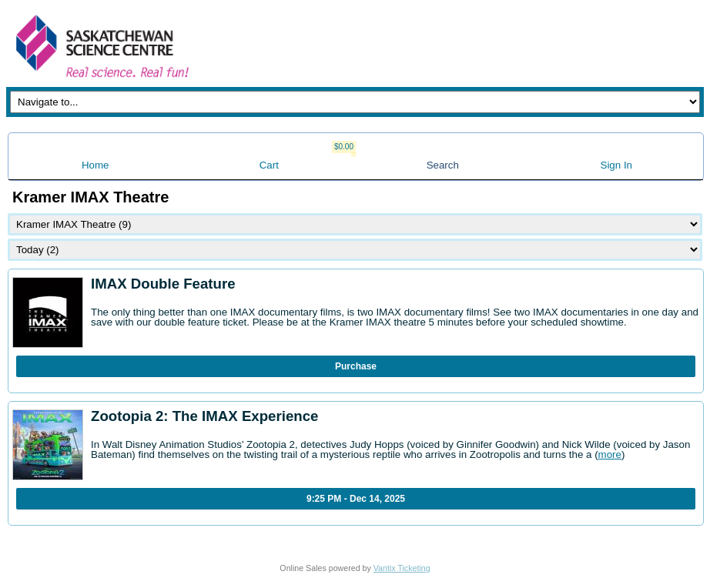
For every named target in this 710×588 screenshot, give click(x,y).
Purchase (356, 366)
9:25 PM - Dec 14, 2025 (356, 499)
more (610, 454)
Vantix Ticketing (402, 568)
